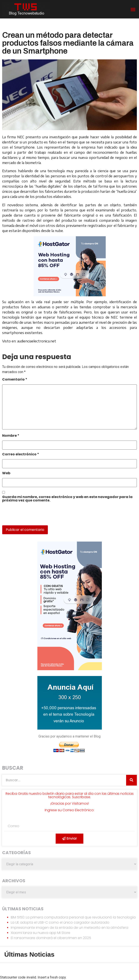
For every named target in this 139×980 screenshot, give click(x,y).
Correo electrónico (21, 455)
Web (6, 473)
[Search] (131, 780)
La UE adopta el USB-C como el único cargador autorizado (60, 922)
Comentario (15, 380)
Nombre (11, 436)
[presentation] (32, 516)
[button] (133, 9)
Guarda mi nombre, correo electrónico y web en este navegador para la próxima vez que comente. (67, 499)
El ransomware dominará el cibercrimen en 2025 (51, 938)
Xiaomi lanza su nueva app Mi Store (40, 933)
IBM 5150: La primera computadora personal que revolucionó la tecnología (73, 917)
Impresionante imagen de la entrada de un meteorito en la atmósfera (69, 928)
